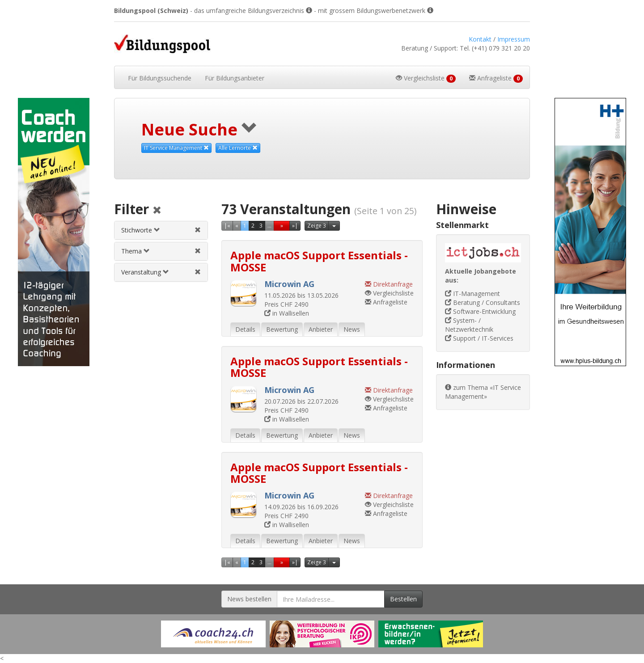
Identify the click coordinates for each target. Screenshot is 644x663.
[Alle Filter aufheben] (157, 211)
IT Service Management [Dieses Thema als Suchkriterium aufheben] (176, 148)
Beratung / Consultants (483, 302)
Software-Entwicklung (480, 311)
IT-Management (472, 293)
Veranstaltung (145, 272)
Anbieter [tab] (321, 329)
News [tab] (352, 329)
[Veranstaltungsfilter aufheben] (198, 272)
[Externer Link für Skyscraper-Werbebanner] (54, 232)
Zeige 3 (317, 226)
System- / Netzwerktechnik (469, 325)
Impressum (514, 39)
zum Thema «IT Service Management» (483, 392)
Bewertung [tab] (282, 329)
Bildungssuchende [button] (160, 78)
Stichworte (141, 230)
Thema (136, 251)
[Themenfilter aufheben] (198, 251)
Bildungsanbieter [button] (235, 78)
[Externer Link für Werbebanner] (213, 634)
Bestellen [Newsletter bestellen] (403, 599)
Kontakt (480, 39)
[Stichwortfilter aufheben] (198, 230)
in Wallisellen (287, 313)
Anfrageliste (386, 302)
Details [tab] (245, 329)
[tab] (161, 230)
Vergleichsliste (389, 293)
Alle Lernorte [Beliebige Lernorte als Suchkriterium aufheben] (238, 148)
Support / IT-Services (479, 338)
